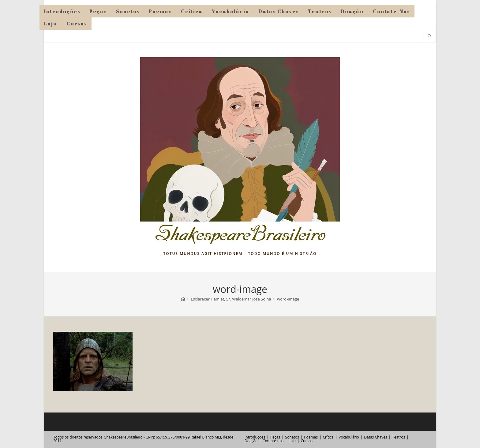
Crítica (328, 437)
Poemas (311, 437)
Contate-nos (273, 441)
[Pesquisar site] (429, 36)
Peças (275, 437)
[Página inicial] (183, 299)
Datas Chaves (375, 437)
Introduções (255, 437)
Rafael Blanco (202, 437)
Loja (292, 441)
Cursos (306, 441)
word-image (288, 299)
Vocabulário (349, 437)
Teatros (399, 437)
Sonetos (292, 437)
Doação (251, 441)
